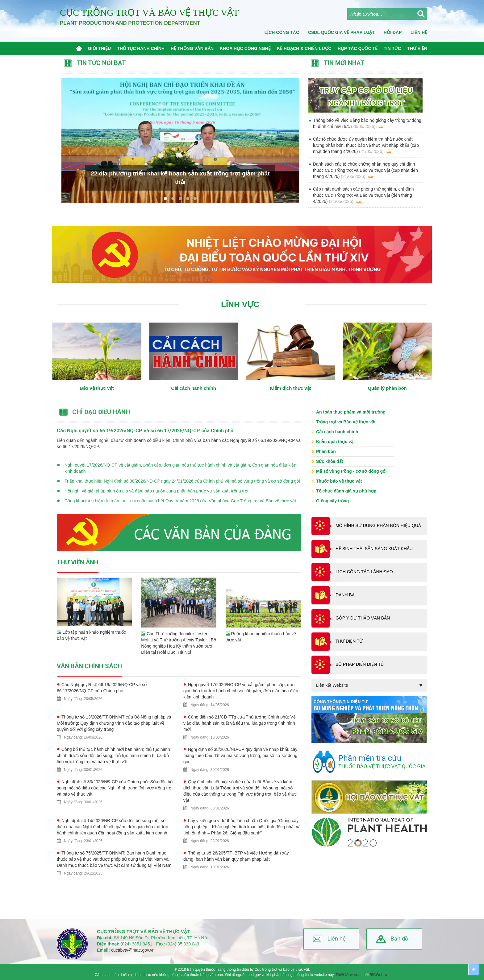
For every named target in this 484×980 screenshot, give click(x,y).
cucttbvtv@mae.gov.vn (133, 950)
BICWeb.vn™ (420, 977)
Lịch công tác (282, 32)
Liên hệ (337, 939)
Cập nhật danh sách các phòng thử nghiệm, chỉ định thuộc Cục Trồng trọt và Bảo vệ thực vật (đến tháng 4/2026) (363, 195)
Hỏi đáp (393, 32)
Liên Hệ (419, 32)
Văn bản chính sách (89, 666)
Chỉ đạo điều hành (101, 412)
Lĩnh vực (240, 304)
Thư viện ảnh (78, 562)
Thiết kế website (349, 975)
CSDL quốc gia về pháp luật (341, 32)
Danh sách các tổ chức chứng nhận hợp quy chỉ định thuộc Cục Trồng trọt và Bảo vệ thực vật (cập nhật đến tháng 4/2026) (365, 170)
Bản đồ (399, 939)
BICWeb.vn (379, 975)
